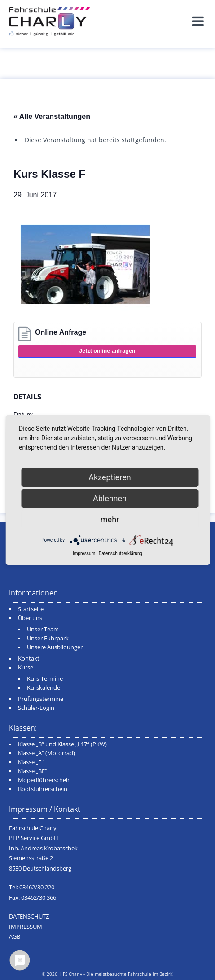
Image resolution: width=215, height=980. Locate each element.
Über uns (30, 618)
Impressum (84, 553)
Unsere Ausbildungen (55, 647)
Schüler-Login (36, 708)
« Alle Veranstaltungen (52, 116)
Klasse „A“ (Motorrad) (46, 753)
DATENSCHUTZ (29, 917)
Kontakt (29, 658)
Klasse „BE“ (33, 771)
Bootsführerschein (43, 789)
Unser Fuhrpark (48, 638)
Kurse (26, 667)
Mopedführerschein (44, 780)
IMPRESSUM (26, 927)
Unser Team (43, 629)
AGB (15, 937)
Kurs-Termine (45, 679)
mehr (110, 519)
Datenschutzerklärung (121, 553)
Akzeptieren (110, 477)
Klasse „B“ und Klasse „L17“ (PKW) (62, 744)
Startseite (31, 609)
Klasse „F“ (31, 762)
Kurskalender (45, 688)
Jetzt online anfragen (107, 351)
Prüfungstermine (41, 699)
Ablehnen (110, 498)
